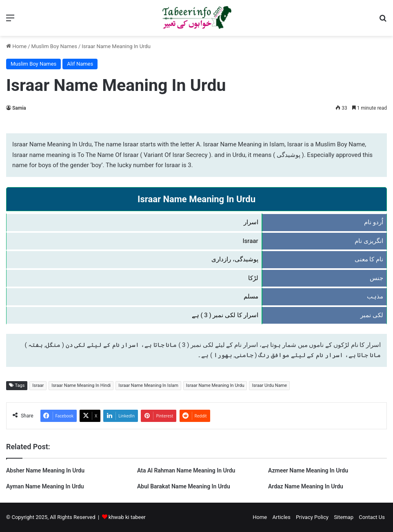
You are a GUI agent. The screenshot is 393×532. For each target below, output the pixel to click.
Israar (38, 385)
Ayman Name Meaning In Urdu (45, 486)
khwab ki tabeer (127, 517)
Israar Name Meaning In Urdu (215, 385)
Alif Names (80, 64)
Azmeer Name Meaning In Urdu (308, 470)
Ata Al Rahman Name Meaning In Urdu (186, 470)
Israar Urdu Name (269, 385)
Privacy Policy (312, 517)
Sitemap (344, 517)
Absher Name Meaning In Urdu (45, 470)
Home (16, 46)
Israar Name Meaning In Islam (148, 385)
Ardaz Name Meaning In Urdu (306, 486)
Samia (19, 108)
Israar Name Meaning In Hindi (81, 385)
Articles (281, 517)
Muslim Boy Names (54, 46)
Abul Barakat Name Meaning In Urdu (184, 486)
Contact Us (372, 517)
